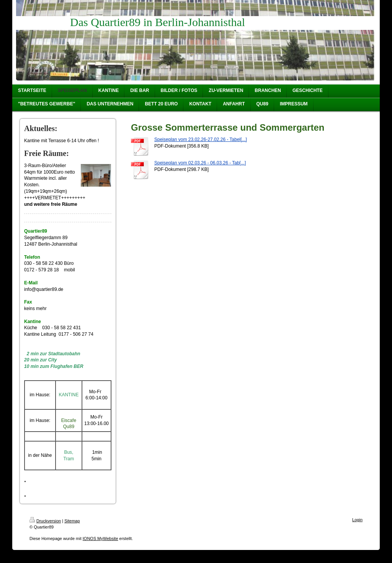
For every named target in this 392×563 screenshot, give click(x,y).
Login (357, 520)
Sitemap (72, 521)
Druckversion (45, 521)
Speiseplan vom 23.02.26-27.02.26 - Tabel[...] (201, 140)
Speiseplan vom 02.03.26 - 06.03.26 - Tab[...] (200, 163)
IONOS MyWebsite (100, 538)
